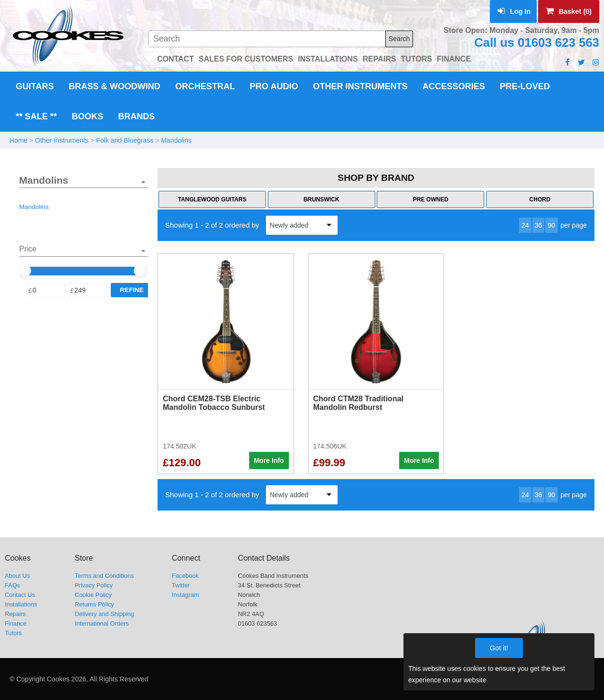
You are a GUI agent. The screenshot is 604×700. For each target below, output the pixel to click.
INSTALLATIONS (328, 59)
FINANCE (454, 59)
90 (551, 225)
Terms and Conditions (104, 576)
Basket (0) (569, 11)
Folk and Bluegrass (125, 140)
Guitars (35, 86)
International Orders (101, 623)
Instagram (185, 595)
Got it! (499, 648)
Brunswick (322, 199)
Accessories (454, 86)
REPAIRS (380, 59)
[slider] (24, 271)
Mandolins (176, 140)
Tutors (13, 633)
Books (87, 116)
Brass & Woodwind (115, 86)
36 (539, 225)
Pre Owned (431, 199)
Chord (540, 199)
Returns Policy (94, 604)
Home (18, 140)
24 (525, 225)
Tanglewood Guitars (212, 199)
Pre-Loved (525, 86)
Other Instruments (360, 86)
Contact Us (20, 595)
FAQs (12, 585)
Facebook (185, 576)
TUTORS (416, 59)
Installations (21, 604)
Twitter (181, 585)
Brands (136, 116)
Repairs (15, 614)
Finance (16, 623)
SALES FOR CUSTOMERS (246, 59)
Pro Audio (274, 86)
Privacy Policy (94, 585)
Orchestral (205, 86)
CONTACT (175, 59)
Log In (514, 11)
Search (399, 39)
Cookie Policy (93, 595)
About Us (17, 576)
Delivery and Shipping (104, 614)
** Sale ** (36, 116)
